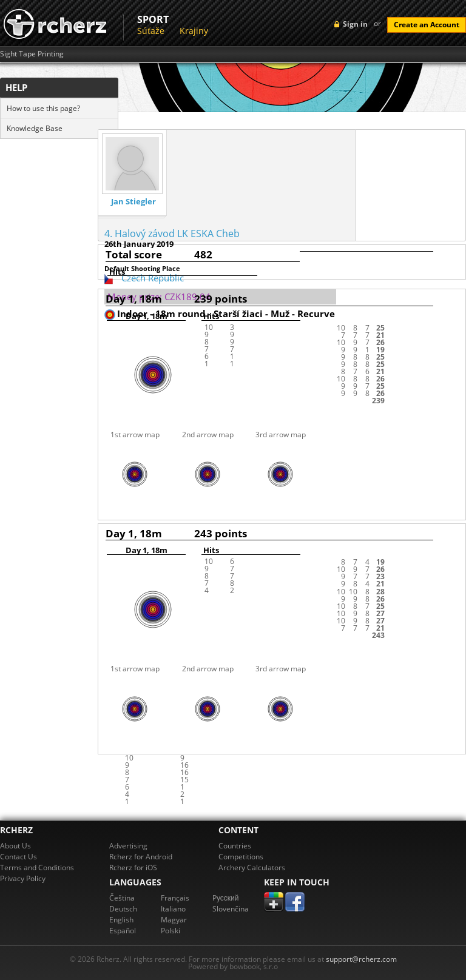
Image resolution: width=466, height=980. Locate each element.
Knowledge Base (35, 128)
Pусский (226, 898)
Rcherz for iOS (133, 868)
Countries (235, 846)
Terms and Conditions (37, 868)
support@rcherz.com (361, 959)
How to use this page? (43, 108)
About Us (15, 846)
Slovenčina (231, 909)
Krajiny (194, 31)
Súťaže (151, 31)
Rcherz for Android (141, 857)
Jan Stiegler (133, 202)
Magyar (174, 920)
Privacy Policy (23, 878)
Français (175, 898)
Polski (171, 931)
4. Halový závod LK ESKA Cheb (172, 233)
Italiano (173, 909)
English (121, 920)
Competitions (241, 857)
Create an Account (427, 25)
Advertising (128, 846)
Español (123, 931)
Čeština (122, 898)
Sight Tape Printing (32, 54)
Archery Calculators (252, 868)
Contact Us (19, 857)
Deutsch (123, 909)
